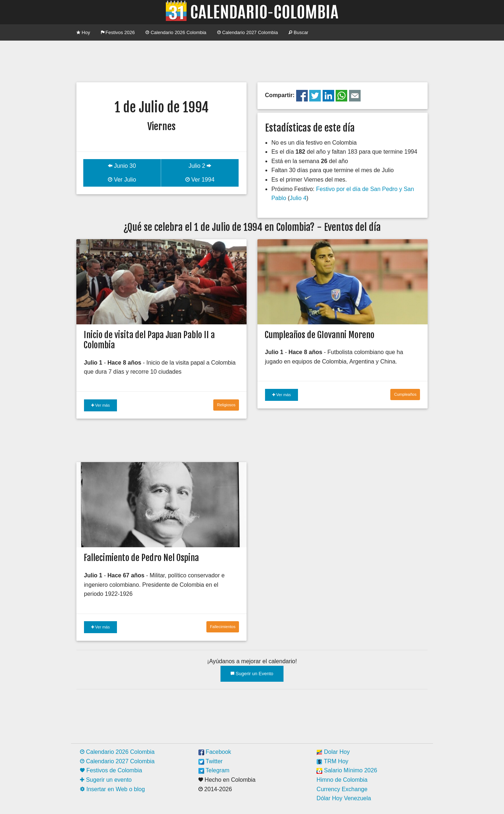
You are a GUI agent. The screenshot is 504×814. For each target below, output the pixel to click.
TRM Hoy (332, 761)
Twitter (211, 761)
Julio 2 (200, 166)
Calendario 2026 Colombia (176, 32)
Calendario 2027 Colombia (248, 32)
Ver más (100, 405)
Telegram (214, 770)
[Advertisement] (252, 61)
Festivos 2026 (118, 32)
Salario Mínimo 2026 (347, 770)
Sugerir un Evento (252, 674)
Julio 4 (298, 198)
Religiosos (226, 405)
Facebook (215, 752)
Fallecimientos (223, 627)
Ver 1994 (200, 180)
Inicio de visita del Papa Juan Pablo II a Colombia (149, 340)
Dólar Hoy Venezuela (344, 798)
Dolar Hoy (333, 752)
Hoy (83, 32)
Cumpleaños (405, 394)
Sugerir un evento (106, 780)
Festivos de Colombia (111, 770)
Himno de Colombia (342, 780)
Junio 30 (122, 166)
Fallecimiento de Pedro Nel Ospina (141, 558)
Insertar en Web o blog (112, 789)
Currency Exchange (342, 789)
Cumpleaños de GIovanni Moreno (320, 335)
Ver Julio (122, 180)
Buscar (298, 32)
